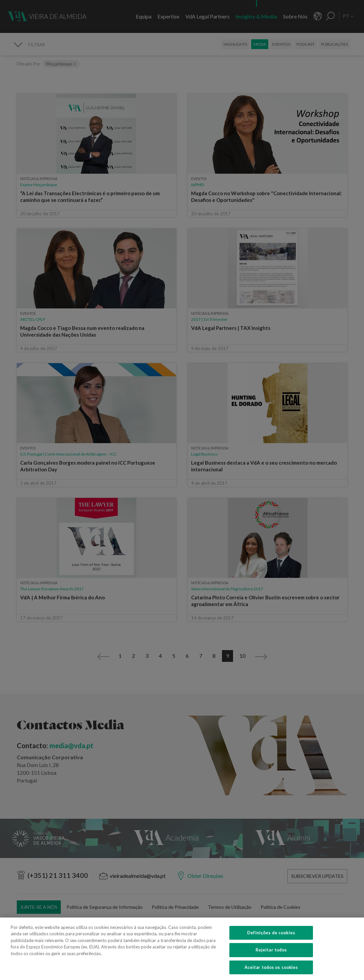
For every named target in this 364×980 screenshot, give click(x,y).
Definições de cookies (271, 942)
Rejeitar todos (271, 959)
